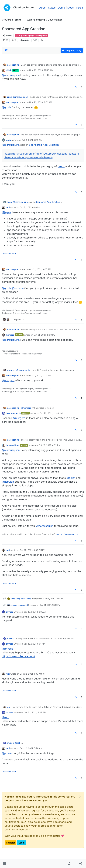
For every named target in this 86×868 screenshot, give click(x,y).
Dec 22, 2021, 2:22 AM (35, 712)
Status (52, 8)
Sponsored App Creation (44, 145)
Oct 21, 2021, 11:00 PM (45, 335)
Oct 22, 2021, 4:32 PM (49, 445)
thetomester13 (13, 413)
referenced (26, 599)
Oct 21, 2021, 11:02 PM (40, 375)
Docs (71, 8)
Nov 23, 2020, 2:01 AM (41, 102)
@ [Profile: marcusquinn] (11, 75)
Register (10, 843)
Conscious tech (9, 253)
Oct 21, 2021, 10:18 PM (40, 269)
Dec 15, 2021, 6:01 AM (34, 644)
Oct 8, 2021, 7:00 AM (32, 140)
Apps (42, 8)
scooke (14, 605)
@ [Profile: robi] (5, 717)
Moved (8, 35)
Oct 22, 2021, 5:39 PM (31, 550)
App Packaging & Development (31, 35)
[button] (5, 864)
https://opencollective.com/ (18, 656)
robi (8, 207)
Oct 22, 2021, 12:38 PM (51, 413)
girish (9, 70)
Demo (61, 8)
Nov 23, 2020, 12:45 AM (41, 70)
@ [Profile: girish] (6, 107)
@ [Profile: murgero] (8, 380)
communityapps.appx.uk (67, 534)
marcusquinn (13, 65)
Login (22, 843)
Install (79, 8)
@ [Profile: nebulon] (18, 288)
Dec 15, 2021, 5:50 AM (35, 612)
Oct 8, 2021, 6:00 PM (30, 207)
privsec (10, 612)
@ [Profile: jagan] (6, 212)
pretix (61, 166)
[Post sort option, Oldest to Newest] (6, 50)
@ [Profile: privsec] (7, 649)
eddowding (15, 599)
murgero (10, 335)
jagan (9, 140)
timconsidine (12, 445)
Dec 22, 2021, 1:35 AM (31, 674)
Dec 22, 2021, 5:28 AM (31, 748)
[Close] (80, 797)
